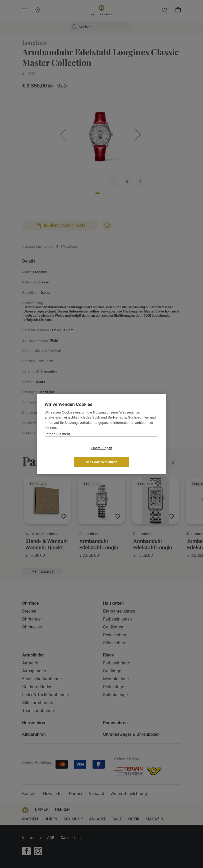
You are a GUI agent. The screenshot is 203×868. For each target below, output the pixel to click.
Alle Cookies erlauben (133, 455)
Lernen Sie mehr (57, 441)
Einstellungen (70, 455)
